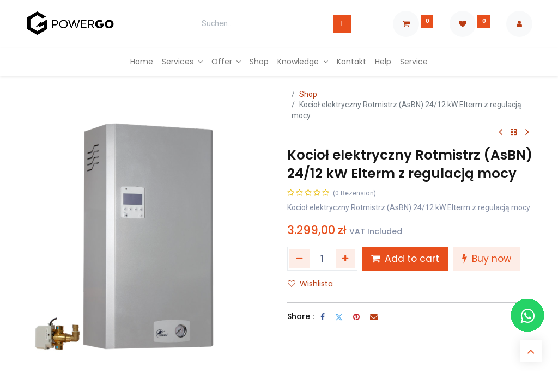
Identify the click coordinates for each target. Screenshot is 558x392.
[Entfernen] (299, 259)
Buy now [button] (487, 259)
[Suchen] (342, 24)
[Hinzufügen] (346, 259)
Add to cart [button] (405, 259)
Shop (308, 94)
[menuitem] (142, 62)
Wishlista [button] (310, 284)
